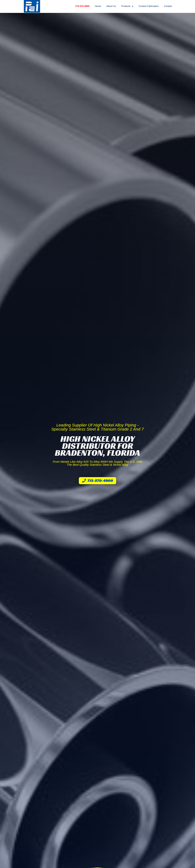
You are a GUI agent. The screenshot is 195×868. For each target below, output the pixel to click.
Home (98, 6)
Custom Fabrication (149, 6)
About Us (111, 6)
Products (127, 6)
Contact (168, 6)
